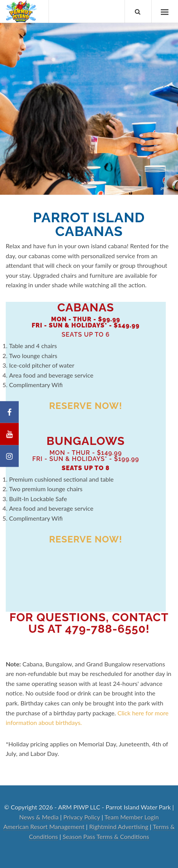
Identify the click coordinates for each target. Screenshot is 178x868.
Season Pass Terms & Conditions (106, 836)
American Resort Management (44, 826)
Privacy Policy (82, 817)
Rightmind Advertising (119, 826)
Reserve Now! (86, 406)
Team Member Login (132, 817)
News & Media (39, 817)
